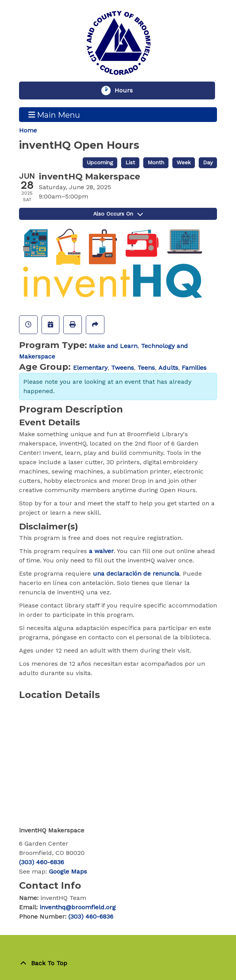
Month (156, 162)
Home (28, 130)
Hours (127, 91)
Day (208, 162)
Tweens (122, 368)
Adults (168, 368)
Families (194, 368)
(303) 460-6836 (42, 862)
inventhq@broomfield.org (78, 907)
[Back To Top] (118, 963)
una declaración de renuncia (136, 574)
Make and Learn (113, 346)
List (130, 162)
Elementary (90, 368)
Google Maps (68, 871)
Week (184, 162)
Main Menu (54, 115)
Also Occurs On (118, 214)
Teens (146, 368)
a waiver (101, 551)
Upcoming (100, 162)
